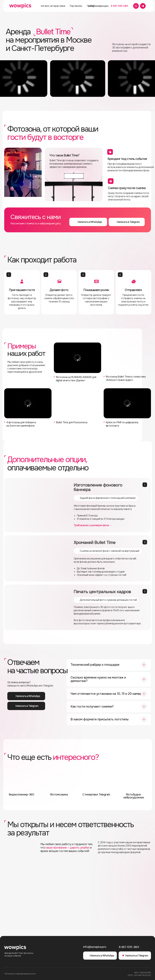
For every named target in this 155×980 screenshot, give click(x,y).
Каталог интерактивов (53, 6)
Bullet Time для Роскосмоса (72, 422)
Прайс (90, 6)
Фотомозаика (59, 795)
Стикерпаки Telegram (96, 795)
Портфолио (76, 6)
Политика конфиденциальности (20, 974)
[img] (77, 403)
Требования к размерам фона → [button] (93, 525)
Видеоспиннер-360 (21, 795)
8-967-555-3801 (119, 6)
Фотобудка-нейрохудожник (134, 796)
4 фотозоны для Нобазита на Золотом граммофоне (21, 424)
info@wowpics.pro (98, 6)
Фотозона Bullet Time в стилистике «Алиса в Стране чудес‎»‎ (126, 378)
